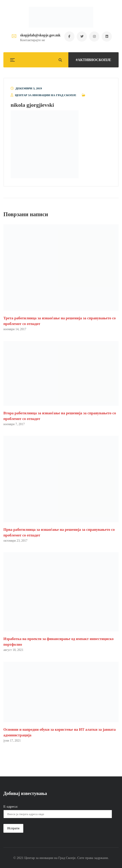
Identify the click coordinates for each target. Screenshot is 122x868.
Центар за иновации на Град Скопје (46, 95)
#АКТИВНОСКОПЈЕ (93, 60)
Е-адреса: (11, 806)
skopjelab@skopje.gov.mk (40, 35)
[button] (45, 144)
